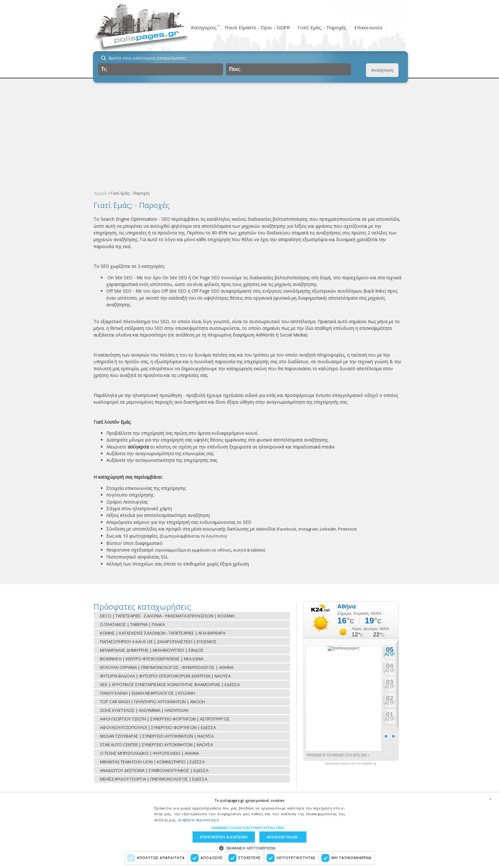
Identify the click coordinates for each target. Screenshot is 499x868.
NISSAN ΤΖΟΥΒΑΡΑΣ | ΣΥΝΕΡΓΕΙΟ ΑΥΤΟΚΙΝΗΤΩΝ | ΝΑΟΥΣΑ (157, 736)
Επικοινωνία (368, 27)
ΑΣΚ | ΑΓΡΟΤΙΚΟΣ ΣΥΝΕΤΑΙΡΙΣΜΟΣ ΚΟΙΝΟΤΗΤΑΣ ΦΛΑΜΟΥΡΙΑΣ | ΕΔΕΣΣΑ (170, 684)
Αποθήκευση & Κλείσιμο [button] (224, 837)
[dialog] (250, 830)
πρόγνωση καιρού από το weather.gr (351, 764)
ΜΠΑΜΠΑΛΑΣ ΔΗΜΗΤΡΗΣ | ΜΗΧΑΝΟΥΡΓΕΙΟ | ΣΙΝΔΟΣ (152, 650)
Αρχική (100, 193)
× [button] (490, 799)
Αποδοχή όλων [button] (282, 837)
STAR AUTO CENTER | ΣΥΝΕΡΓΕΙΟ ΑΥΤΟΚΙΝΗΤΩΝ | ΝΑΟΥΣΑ (156, 745)
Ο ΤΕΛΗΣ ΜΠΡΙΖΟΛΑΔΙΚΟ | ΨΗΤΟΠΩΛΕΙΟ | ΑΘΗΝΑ (149, 753)
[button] (250, 827)
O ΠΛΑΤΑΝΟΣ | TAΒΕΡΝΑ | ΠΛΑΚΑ (132, 624)
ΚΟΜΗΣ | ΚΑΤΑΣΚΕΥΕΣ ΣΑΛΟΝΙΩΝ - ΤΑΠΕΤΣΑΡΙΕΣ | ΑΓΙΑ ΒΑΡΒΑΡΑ (163, 633)
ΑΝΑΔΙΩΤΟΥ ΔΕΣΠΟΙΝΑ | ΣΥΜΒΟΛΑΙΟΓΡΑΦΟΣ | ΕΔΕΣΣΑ (154, 770)
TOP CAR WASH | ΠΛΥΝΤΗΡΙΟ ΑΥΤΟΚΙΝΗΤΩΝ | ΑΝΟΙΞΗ (152, 702)
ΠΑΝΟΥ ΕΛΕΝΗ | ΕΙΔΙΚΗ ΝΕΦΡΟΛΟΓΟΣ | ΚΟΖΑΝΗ (148, 693)
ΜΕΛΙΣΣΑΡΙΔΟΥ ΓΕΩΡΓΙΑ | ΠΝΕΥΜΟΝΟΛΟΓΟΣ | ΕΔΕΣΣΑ (154, 779)
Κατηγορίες (204, 27)
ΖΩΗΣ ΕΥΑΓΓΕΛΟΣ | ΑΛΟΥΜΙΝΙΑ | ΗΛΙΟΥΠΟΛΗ (144, 710)
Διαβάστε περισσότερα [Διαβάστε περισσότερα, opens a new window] (198, 819)
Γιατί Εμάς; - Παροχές (322, 27)
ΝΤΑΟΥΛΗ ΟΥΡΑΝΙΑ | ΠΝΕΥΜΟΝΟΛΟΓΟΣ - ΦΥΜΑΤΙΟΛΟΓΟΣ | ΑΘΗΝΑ (167, 667)
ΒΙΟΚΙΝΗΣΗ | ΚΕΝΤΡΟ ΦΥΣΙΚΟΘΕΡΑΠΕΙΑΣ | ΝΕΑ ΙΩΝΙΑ (152, 659)
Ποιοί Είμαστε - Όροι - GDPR (257, 27)
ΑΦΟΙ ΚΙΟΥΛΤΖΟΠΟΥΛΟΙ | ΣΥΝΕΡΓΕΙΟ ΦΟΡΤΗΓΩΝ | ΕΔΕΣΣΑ (158, 727)
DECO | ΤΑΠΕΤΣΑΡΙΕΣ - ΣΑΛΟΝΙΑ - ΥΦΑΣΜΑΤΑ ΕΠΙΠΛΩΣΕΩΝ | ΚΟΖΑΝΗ (167, 616)
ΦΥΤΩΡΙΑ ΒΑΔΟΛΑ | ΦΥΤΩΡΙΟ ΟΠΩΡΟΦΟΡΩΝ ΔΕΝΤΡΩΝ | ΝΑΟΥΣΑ (165, 676)
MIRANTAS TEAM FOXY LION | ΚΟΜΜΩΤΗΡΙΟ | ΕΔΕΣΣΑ (152, 762)
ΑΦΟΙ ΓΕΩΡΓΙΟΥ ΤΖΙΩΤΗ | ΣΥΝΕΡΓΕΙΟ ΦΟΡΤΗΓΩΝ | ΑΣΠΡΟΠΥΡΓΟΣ (165, 719)
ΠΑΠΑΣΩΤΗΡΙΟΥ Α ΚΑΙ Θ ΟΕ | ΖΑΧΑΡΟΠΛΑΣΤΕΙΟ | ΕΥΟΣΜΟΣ (158, 642)
